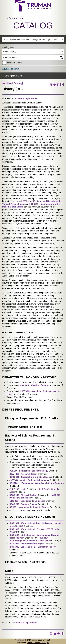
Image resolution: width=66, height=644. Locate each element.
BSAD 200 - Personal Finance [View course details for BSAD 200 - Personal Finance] (23, 504)
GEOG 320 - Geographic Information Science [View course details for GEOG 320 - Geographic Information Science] (31, 477)
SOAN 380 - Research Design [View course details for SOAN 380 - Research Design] (23, 474)
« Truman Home (15, 18)
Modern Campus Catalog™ (38, 643)
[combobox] (33, 39)
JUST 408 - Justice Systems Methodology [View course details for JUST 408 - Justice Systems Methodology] (29, 480)
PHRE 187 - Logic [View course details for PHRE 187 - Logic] (18, 489)
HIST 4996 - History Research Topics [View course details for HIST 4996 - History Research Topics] (27, 544)
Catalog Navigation (13, 76)
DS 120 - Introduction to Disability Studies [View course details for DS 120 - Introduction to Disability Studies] (29, 507)
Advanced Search (11, 69)
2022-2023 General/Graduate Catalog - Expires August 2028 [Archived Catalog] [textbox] (34, 39)
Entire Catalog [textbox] (10, 52)
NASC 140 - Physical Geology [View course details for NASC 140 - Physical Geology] (23, 495)
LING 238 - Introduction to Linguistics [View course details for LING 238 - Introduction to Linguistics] (27, 501)
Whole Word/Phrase (15, 63)
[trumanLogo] (33, 11)
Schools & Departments (26, 98)
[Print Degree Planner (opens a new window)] (51, 85)
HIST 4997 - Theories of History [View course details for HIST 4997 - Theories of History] (34, 385)
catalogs (21, 640)
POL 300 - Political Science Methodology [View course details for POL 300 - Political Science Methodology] (29, 471)
